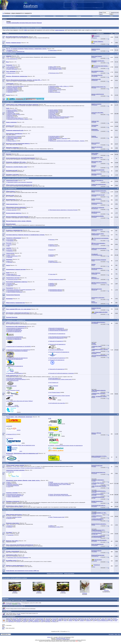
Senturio (95, 394)
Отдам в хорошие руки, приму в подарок (59, 483)
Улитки (9, 286)
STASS (94, 158)
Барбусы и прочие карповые (14, 114)
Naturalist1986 (96, 130)
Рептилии (9, 283)
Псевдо (101, 12)
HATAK (94, 163)
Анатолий (95, 204)
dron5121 (31, 620)
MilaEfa (19, 614)
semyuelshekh (96, 245)
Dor (94, 487)
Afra (94, 347)
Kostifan (10, 621)
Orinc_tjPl (95, 290)
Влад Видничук (36, 622)
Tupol (94, 95)
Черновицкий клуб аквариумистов (15, 373)
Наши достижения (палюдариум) (15, 292)
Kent (94, 192)
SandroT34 (88, 621)
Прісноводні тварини (8, 102)
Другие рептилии (53, 246)
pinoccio (95, 284)
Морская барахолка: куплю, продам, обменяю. (60, 484)
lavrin (94, 397)
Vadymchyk (95, 80)
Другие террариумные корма (14, 275)
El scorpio (116, 620)
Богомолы (52, 261)
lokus (29, 622)
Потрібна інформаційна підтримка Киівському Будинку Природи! (24, 23)
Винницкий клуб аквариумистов (57, 328)
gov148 (70, 620)
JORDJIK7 (31, 621)
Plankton (95, 353)
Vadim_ (94, 114)
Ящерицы (52, 245)
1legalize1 (82, 621)
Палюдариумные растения (13, 291)
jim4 (7, 604)
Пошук (111, 16)
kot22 (111, 621)
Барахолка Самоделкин (55, 92)
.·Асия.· (94, 240)
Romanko (95, 231)
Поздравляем (10, 535)
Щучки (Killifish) (53, 116)
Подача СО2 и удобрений (55, 90)
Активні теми (12, 16)
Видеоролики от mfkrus (55, 527)
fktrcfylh (36, 620)
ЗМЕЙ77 (95, 62)
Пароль (101, 14)
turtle (33, 619)
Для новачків (6, 46)
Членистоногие (11, 285)
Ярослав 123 (96, 556)
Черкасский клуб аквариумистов (57, 369)
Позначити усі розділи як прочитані (55, 573)
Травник (95, 313)
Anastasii (95, 249)
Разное (51, 91)
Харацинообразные (54, 111)
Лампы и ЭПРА (53, 67)
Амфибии (52, 283)
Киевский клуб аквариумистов (14, 338)
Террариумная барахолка (13, 486)
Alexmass (95, 561)
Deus (94, 181)
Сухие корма (52, 274)
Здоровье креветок (12, 141)
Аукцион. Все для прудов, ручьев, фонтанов (60, 495)
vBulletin (49, 637)
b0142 (26, 619)
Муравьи (51, 256)
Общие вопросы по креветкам (14, 136)
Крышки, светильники (12, 69)
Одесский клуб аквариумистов (56, 350)
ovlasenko (95, 213)
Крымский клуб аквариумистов (56, 338)
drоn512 (18, 620)
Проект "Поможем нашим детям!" (57, 517)
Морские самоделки (12, 210)
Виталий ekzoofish (18, 621)
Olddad (94, 467)
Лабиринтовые (11, 112)
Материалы (52, 240)
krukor (98, 619)
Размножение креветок (12, 139)
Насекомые (52, 285)
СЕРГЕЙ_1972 (96, 279)
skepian (15, 620)
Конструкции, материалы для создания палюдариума (19, 290)
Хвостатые (10, 250)
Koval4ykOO (96, 67)
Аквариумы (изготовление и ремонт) (16, 86)
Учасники (65, 16)
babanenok (76, 620)
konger (53, 621)
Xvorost (24, 622)
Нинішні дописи (96, 16)
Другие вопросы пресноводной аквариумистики (16, 178)
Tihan (94, 167)
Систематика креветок (54, 136)
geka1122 (95, 391)
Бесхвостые (10, 251)
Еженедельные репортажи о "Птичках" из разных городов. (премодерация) (24, 468)
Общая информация (8, 510)
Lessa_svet (95, 534)
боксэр (94, 356)
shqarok (54, 620)
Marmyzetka (48, 622)
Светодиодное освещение (55, 68)
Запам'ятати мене (114, 13)
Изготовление (10, 241)
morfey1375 (95, 209)
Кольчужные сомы (54, 112)
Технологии (10, 92)
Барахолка (6, 463)
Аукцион (29, 16)
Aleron (94, 57)
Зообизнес (10, 527)
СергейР (95, 175)
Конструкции (10, 240)
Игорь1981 (48, 620)
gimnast (109, 619)
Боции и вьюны (11, 117)
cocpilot (94, 88)
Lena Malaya (61, 619)
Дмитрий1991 (11, 622)
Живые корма (10, 274)
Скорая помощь (53, 50)
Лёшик (76, 621)
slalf (94, 43)
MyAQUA (54, 622)
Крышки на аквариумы (12, 87)
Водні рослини (7, 151)
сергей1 (95, 196)
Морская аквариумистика (10, 189)
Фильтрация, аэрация (12, 89)
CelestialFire (95, 323)
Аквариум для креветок (13, 137)
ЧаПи (54, 16)
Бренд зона (6, 414)
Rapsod (95, 122)
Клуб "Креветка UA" (54, 383)
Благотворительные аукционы (14, 494)
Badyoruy (95, 72)
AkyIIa (9, 620)
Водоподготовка (53, 89)
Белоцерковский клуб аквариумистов (16, 328)
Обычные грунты (11, 73)
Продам (51, 482)
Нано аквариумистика (12, 59)
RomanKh (115, 619)
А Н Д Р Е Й (54, 619)
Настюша (18, 622)
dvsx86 (25, 621)
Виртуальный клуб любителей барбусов (16, 379)
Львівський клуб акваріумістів (56, 341)
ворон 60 (14, 619)
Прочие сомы (52, 113)
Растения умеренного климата (56, 279)
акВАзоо (95, 502)
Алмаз (94, 481)
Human (94, 50)
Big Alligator (95, 137)
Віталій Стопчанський (61, 638)
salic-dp (48, 619)
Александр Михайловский (103, 621)
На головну (111, 634)
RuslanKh (95, 506)
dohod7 (15, 592)
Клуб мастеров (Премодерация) (15, 378)
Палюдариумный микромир (56, 291)
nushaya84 (103, 620)
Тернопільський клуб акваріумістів (57, 358)
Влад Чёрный (73, 619)
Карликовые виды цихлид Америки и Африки (18, 119)
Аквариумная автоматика (13, 91)
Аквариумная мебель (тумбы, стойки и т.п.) (59, 86)
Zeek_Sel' (86, 619)
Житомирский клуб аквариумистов (57, 334)
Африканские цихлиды (12, 111)
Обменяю (9, 483)
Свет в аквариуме (11, 67)
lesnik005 (24, 620)
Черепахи (9, 245)
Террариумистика (7, 227)
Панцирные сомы (11, 113)
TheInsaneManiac (66, 639)
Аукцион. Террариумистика (13, 497)
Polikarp (95, 126)
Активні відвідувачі (7, 601)
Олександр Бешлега (97, 520)
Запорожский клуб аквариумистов (15, 337)
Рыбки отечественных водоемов (57, 118)
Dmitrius (42, 620)
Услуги (9, 487)
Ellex (94, 309)
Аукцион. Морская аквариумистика (15, 495)
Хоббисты (52, 526)
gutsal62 (20, 619)
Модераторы (10, 526)
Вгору (119, 634)
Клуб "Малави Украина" (55, 392)
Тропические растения (12, 279)
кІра (94, 148)
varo (94, 261)
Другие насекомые (54, 262)
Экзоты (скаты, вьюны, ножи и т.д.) (15, 118)
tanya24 (95, 514)
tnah (94, 621)
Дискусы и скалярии (12, 110)
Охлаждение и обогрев (12, 90)
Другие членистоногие (12, 256)
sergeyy (103, 619)
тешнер (95, 484)
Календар (79, 16)
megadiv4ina (36, 621)
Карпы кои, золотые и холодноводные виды (59, 117)
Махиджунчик (96, 235)
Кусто (28, 619)
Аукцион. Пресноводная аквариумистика (59, 494)
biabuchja (95, 38)
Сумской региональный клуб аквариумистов (17, 358)
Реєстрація (43, 16)
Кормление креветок (54, 137)
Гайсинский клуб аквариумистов (57, 329)
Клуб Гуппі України (54, 378)
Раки (8, 140)
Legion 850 (95, 76)
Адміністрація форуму (69, 573)
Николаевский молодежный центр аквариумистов (19, 350)
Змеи (8, 246)
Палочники (10, 257)
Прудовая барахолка (54, 486)
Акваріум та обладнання (9, 54)
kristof (65, 620)
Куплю (9, 482)
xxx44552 (95, 552)
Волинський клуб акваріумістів (14, 329)
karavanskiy (95, 545)
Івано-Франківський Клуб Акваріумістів (58, 337)
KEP (94, 350)
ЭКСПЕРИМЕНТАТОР (98, 255)
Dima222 (95, 217)
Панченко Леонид (97, 457)
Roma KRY (96, 620)
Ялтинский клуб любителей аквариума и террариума (62, 373)
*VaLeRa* (95, 541)
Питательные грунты (54, 73)
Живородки (10, 116)
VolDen (20, 604)
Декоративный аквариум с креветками (58, 139)
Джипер (60, 620)
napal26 (82, 620)
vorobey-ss (109, 620)
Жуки (8, 261)
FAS (90, 620)
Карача (94, 517)
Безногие (51, 250)
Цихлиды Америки (54, 110)
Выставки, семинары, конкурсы (14, 517)
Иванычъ (8, 619)
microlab (95, 492)
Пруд (4, 306)
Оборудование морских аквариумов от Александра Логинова (63, 210)
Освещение (52, 87)
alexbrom (93, 619)
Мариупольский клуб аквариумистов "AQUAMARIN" (19, 346)
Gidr (42, 622)
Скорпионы (52, 255)
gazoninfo (95, 473)
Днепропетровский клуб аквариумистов (58, 330)
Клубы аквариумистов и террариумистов (14, 320)
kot (67, 619)
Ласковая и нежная (45, 621)
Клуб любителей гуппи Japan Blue (57, 403)
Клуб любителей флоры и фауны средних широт (61, 379)
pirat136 (95, 344)
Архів (116, 634)
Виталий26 (59, 621)
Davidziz (71, 621)
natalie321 (95, 154)
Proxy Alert (59, 639)
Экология (9, 518)
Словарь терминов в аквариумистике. (16, 52)
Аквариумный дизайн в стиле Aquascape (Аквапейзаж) (20, 182)
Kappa (88, 620)
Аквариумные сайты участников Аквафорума (18, 558)
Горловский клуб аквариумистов (15, 330)
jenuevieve (95, 105)
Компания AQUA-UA (12, 434)
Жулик (65, 621)
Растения (52, 286)
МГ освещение (11, 68)
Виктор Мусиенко (40, 619)
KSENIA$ (85, 593)
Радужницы (52, 114)
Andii (116, 621)
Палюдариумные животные (56, 290)
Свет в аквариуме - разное (55, 69)
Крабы (51, 140)
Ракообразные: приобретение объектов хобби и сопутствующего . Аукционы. (67, 141)
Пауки (9, 255)
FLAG (94, 498)
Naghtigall (80, 619)
